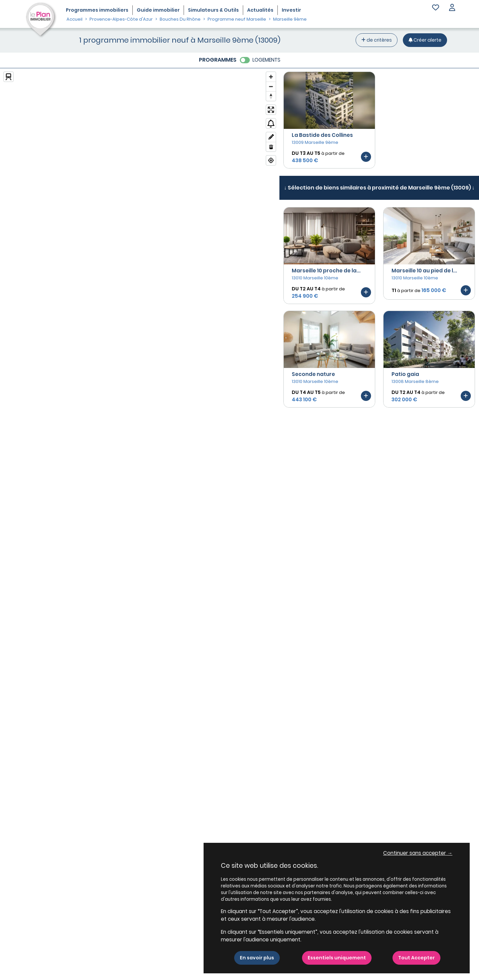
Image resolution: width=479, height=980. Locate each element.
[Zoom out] (271, 86)
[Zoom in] (271, 77)
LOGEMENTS (266, 60)
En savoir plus (257, 958)
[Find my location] (271, 160)
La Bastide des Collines (322, 135)
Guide (158, 10)
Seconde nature (313, 374)
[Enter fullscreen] (271, 110)
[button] (452, 8)
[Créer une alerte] (425, 40)
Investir (291, 10)
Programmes (97, 10)
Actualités (260, 10)
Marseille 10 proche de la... (326, 271)
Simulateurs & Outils (213, 10)
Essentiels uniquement (337, 958)
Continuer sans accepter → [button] (418, 853)
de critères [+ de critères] (377, 40)
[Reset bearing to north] (271, 96)
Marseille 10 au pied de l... (424, 271)
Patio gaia (405, 374)
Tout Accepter (416, 958)
